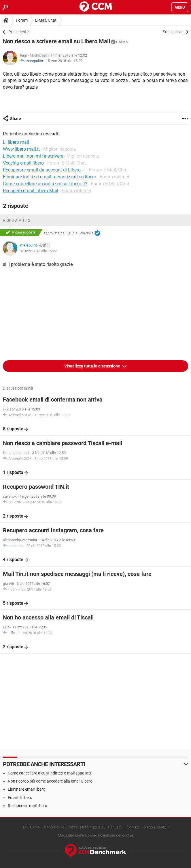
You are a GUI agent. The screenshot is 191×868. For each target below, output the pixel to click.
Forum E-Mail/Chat (67, 163)
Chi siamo (31, 827)
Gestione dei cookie (117, 835)
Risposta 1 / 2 (17, 220)
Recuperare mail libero (28, 806)
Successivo (173, 32)
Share (16, 119)
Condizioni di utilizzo (61, 827)
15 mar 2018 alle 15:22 (64, 61)
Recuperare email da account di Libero (42, 170)
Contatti (133, 827)
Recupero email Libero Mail (31, 191)
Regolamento (155, 827)
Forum (22, 20)
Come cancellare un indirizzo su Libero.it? (45, 184)
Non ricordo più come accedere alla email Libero (50, 781)
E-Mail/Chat (46, 20)
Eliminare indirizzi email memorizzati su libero (50, 177)
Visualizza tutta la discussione (93, 366)
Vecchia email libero (23, 163)
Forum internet (115, 177)
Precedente (18, 32)
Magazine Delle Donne (77, 835)
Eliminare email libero (27, 789)
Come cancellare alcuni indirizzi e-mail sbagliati (49, 773)
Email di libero (20, 798)
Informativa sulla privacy (102, 827)
